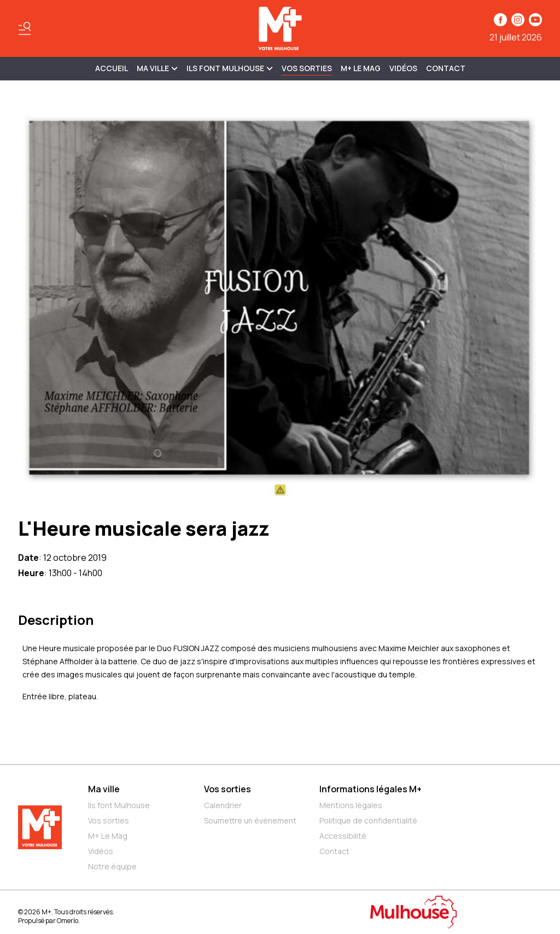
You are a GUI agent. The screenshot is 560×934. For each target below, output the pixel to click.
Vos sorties (307, 68)
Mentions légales (351, 805)
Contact (446, 68)
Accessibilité (343, 836)
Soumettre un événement (250, 820)
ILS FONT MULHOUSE (230, 68)
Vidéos (403, 68)
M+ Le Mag (361, 68)
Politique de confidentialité (368, 820)
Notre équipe (112, 866)
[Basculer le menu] (25, 28)
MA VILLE (157, 68)
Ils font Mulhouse (119, 805)
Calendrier (223, 805)
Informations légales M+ (371, 789)
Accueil (112, 68)
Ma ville (104, 789)
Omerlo (68, 921)
